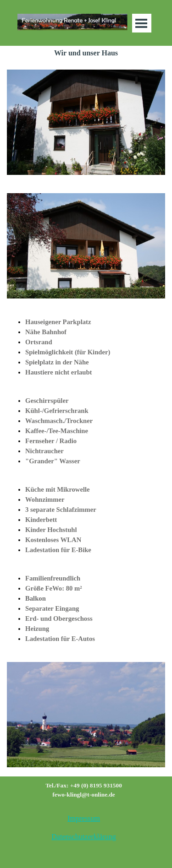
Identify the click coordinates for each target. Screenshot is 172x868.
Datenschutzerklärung (83, 837)
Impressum (84, 818)
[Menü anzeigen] (141, 23)
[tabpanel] (86, 347)
